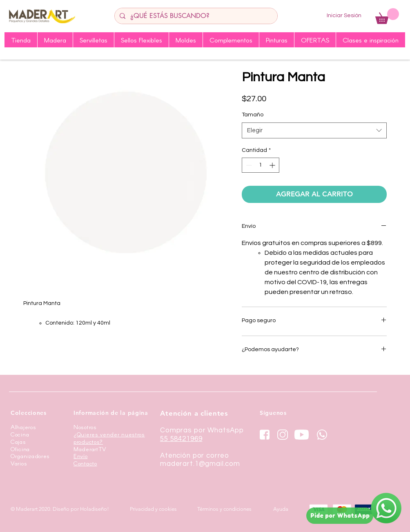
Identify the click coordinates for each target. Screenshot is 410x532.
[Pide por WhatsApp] (340, 516)
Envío (81, 456)
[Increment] (273, 165)
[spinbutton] (261, 165)
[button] (387, 16)
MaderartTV (90, 449)
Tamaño (253, 115)
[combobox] (314, 130)
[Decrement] (248, 165)
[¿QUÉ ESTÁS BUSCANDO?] (195, 16)
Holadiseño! (95, 509)
